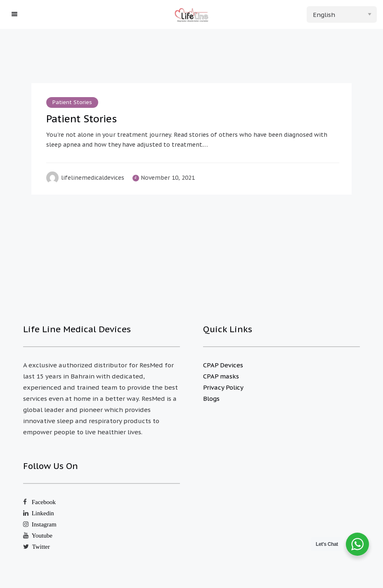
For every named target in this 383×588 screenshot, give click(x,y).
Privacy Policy (223, 387)
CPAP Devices (223, 365)
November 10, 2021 (168, 178)
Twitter (41, 546)
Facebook (44, 502)
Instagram (44, 524)
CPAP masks (221, 376)
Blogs (211, 399)
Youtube (42, 535)
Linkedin (43, 513)
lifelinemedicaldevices (93, 178)
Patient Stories (72, 102)
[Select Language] (342, 14)
